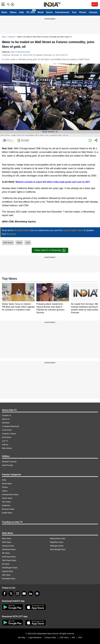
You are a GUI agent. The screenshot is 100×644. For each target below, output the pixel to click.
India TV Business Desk (20, 52)
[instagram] (18, 594)
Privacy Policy (50, 637)
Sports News (7, 498)
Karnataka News (9, 579)
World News (7, 484)
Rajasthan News (57, 542)
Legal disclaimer (35, 637)
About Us (6, 419)
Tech (74, 12)
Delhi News (7, 542)
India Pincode (7, 465)
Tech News (6, 502)
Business (12, 37)
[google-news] (37, 594)
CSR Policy (64, 637)
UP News (6, 564)
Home (4, 12)
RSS (80, 637)
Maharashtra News (58, 538)
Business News (8, 509)
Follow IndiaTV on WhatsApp (50, 250)
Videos (13, 12)
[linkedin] (31, 594)
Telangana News (57, 546)
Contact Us (6, 415)
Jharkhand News (9, 549)
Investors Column (9, 434)
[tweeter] (11, 594)
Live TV (5, 441)
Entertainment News (10, 495)
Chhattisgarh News (10, 568)
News (4, 37)
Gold (28, 243)
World (41, 12)
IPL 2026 (31, 12)
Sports (49, 12)
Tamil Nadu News (9, 560)
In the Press (7, 430)
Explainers (6, 505)
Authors (5, 445)
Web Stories (7, 448)
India (22, 12)
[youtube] (24, 594)
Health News (7, 513)
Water (19, 243)
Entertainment (62, 12)
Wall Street (8, 243)
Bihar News (7, 538)
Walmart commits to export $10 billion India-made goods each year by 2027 (52, 182)
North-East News (9, 557)
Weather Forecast (9, 462)
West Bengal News (58, 549)
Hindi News (7, 437)
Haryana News (8, 546)
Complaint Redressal (10, 426)
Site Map (21, 637)
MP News (6, 553)
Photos (83, 12)
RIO (74, 637)
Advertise (6, 423)
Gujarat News (7, 571)
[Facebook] (5, 594)
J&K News (6, 575)
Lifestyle (93, 12)
